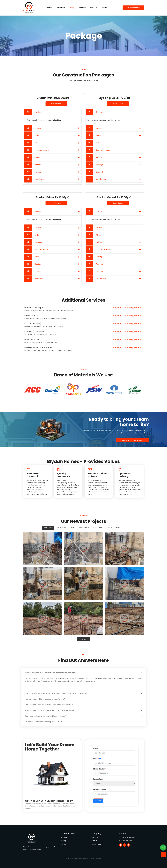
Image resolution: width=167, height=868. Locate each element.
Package (72, 8)
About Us (93, 8)
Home (50, 8)
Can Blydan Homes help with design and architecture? (49, 705)
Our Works (48, 528)
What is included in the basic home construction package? (51, 673)
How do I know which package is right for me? (45, 699)
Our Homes (60, 8)
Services (83, 8)
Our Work (64, 837)
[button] (84, 673)
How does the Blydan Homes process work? (44, 722)
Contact (104, 8)
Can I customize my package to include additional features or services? (56, 693)
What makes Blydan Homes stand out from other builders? (51, 710)
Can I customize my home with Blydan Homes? (45, 716)
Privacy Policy (96, 844)
